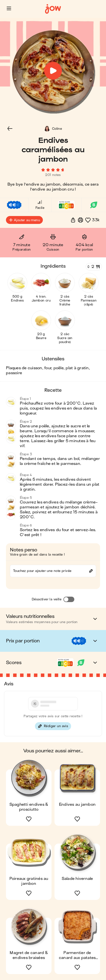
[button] (9, 8)
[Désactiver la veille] (69, 599)
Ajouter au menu (24, 220)
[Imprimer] (80, 220)
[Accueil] (53, 9)
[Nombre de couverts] (93, 267)
